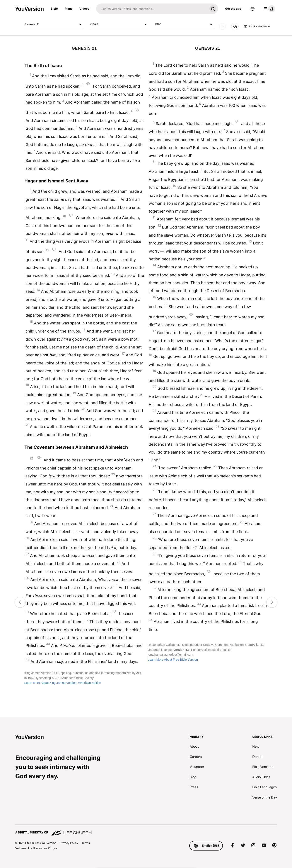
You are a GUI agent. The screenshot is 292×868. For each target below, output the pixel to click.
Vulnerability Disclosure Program (37, 848)
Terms (86, 843)
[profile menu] (269, 9)
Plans (69, 9)
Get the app (233, 9)
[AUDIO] (222, 26)
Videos (84, 9)
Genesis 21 (54, 24)
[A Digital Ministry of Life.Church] (146, 830)
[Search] (152, 9)
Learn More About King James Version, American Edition (63, 683)
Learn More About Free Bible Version (173, 660)
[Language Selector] (253, 9)
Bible (54, 9)
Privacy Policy (69, 843)
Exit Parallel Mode (257, 26)
